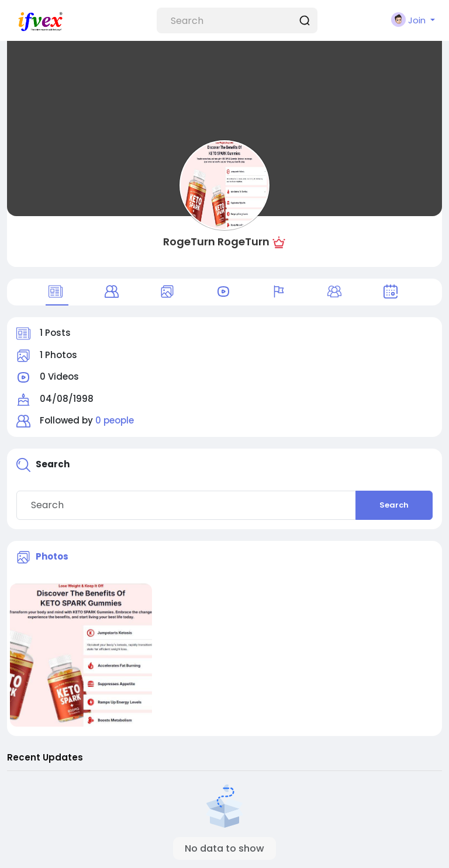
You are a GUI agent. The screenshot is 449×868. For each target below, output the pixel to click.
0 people (115, 420)
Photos (52, 556)
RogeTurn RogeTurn (216, 242)
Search (394, 505)
